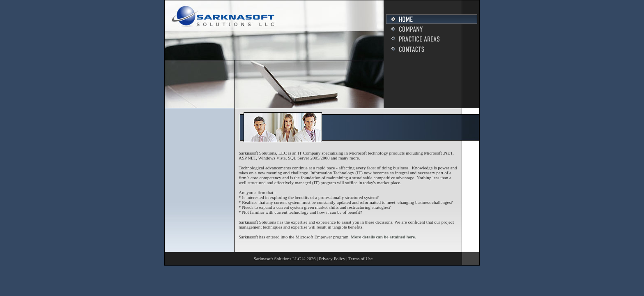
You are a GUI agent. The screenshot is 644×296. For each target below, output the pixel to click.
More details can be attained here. (383, 237)
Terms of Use (360, 259)
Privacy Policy (332, 259)
